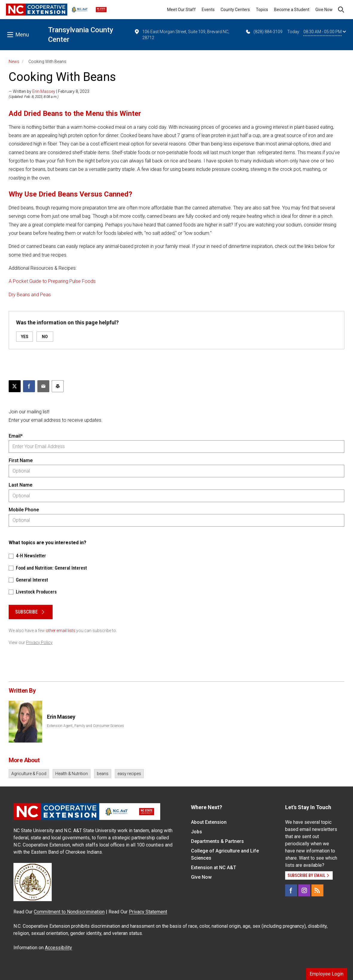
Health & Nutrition (72, 774)
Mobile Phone (24, 510)
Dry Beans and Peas (30, 295)
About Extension (209, 822)
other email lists (61, 631)
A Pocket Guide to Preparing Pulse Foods (52, 281)
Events (208, 10)
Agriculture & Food (29, 774)
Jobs (197, 832)
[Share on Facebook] (29, 386)
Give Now (324, 10)
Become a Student (292, 10)
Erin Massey (44, 91)
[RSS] (317, 890)
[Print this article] (58, 386)
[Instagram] (304, 890)
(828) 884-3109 (264, 32)
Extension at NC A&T (214, 868)
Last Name (20, 485)
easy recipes (129, 774)
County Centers (235, 10)
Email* (16, 436)
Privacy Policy (39, 642)
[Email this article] (43, 386)
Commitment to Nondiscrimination (69, 912)
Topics (262, 10)
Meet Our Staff (181, 10)
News (14, 62)
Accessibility (58, 948)
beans (103, 774)
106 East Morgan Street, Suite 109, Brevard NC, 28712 (182, 34)
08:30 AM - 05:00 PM (325, 32)
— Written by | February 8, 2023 (49, 91)
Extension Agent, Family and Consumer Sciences (85, 726)
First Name (21, 460)
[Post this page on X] (15, 386)
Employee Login (327, 974)
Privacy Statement (148, 912)
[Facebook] (291, 890)
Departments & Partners (217, 841)
